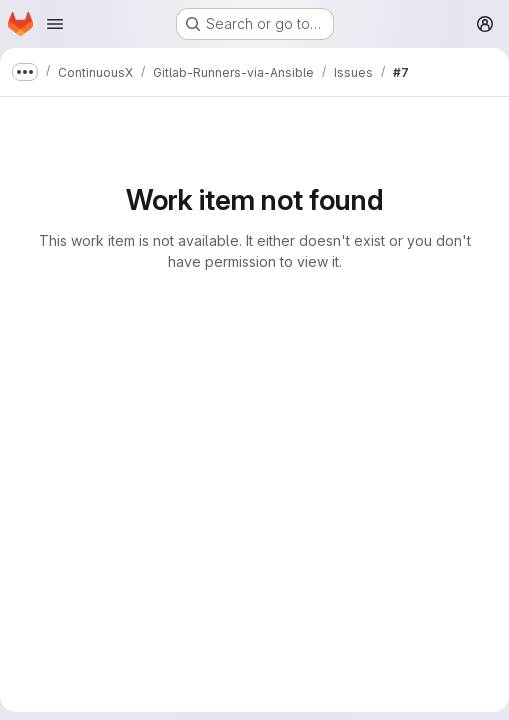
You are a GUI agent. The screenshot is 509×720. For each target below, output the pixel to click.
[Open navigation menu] (55, 24)
